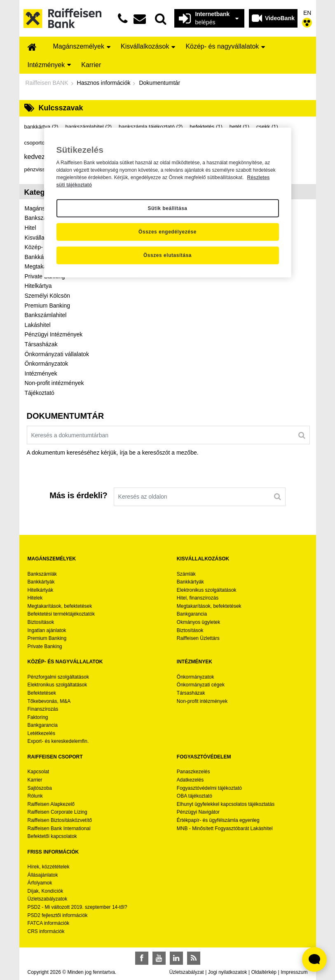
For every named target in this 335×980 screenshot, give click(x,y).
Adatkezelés (190, 780)
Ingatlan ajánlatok (47, 630)
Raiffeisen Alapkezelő (51, 804)
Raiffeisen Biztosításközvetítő (60, 820)
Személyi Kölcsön (48, 296)
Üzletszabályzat (187, 972)
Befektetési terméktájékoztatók (61, 614)
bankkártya (41, 127)
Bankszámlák (42, 574)
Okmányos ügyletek (198, 622)
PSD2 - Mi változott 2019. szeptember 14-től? (77, 907)
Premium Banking (48, 306)
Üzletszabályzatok (48, 899)
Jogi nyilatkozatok (228, 972)
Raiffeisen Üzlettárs (198, 638)
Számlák (186, 574)
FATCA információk (49, 923)
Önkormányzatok (47, 364)
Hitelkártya (38, 286)
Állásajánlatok (43, 875)
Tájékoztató (40, 393)
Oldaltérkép (264, 972)
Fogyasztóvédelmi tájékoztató (209, 788)
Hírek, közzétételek (49, 867)
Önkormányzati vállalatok (57, 354)
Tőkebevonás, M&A (49, 701)
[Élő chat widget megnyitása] (314, 959)
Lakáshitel (38, 325)
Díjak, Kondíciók (46, 891)
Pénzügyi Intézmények (54, 334)
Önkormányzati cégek (201, 685)
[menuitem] (32, 48)
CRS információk (46, 931)
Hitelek (35, 598)
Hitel (30, 228)
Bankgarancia (192, 614)
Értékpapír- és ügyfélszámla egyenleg (218, 820)
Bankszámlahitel (46, 315)
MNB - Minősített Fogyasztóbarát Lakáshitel (225, 828)
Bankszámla (40, 218)
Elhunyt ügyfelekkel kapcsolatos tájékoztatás (226, 804)
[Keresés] (302, 435)
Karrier (35, 780)
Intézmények (41, 373)
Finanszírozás (43, 709)
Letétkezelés (41, 733)
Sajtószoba (40, 788)
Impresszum (294, 972)
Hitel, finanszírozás (198, 598)
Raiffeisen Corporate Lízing (57, 812)
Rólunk (35, 796)
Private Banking (45, 646)
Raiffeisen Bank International (59, 828)
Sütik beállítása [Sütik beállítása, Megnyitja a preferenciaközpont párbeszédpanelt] (167, 208)
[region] (168, 203)
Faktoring (38, 717)
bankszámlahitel (88, 127)
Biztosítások (41, 622)
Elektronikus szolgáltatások (207, 590)
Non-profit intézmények (54, 383)
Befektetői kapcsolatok (52, 836)
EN (307, 13)
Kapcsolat (39, 772)
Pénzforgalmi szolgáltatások (58, 677)
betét (239, 127)
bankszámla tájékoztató (151, 127)
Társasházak (41, 344)
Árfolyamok (40, 883)
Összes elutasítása (167, 255)
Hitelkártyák (41, 590)
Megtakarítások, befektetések (60, 606)
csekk (267, 127)
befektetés (206, 127)
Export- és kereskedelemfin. (58, 741)
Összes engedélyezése (167, 232)
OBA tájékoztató (195, 796)
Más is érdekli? (78, 495)
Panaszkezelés (193, 772)
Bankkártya (39, 257)
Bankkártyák (41, 582)
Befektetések (42, 693)
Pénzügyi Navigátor (198, 812)
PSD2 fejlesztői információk (58, 915)
